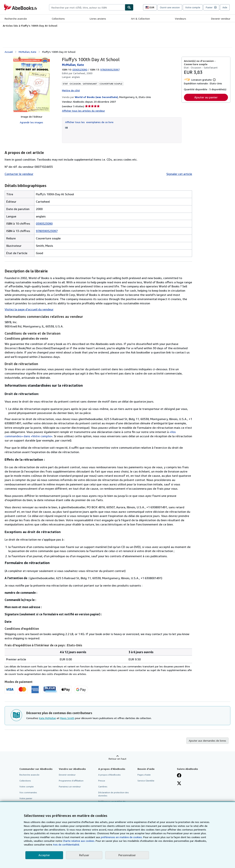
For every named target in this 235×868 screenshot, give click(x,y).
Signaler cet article (179, 174)
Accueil (9, 52)
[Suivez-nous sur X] (179, 784)
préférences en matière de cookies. (122, 837)
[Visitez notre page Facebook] (179, 776)
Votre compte (193, 7)
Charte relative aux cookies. (79, 841)
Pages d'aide (144, 775)
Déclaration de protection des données (114, 794)
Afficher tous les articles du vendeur (83, 111)
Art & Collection (140, 19)
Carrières (103, 787)
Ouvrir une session (170, 7)
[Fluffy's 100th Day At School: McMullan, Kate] (32, 84)
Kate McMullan (48, 718)
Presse (102, 781)
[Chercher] (129, 7)
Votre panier (26, 798)
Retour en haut (117, 759)
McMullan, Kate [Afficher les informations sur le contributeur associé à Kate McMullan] (27, 52)
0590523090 (80, 69)
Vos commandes (28, 792)
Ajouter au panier (206, 97)
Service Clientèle (146, 781)
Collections (58, 19)
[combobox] (87, 7)
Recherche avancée (16, 19)
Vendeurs (181, 19)
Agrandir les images (31, 122)
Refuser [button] (84, 855)
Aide (225, 7)
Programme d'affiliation (71, 781)
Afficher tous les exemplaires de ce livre (89, 122)
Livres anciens (98, 19)
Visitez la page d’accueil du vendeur (29, 309)
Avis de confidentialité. (66, 844)
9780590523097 (47, 231)
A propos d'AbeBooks (109, 775)
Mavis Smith (67, 718)
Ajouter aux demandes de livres (207, 741)
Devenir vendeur (221, 19)
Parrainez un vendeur (70, 787)
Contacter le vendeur (19, 174)
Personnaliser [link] (127, 855)
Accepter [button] (44, 855)
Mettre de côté (71, 90)
